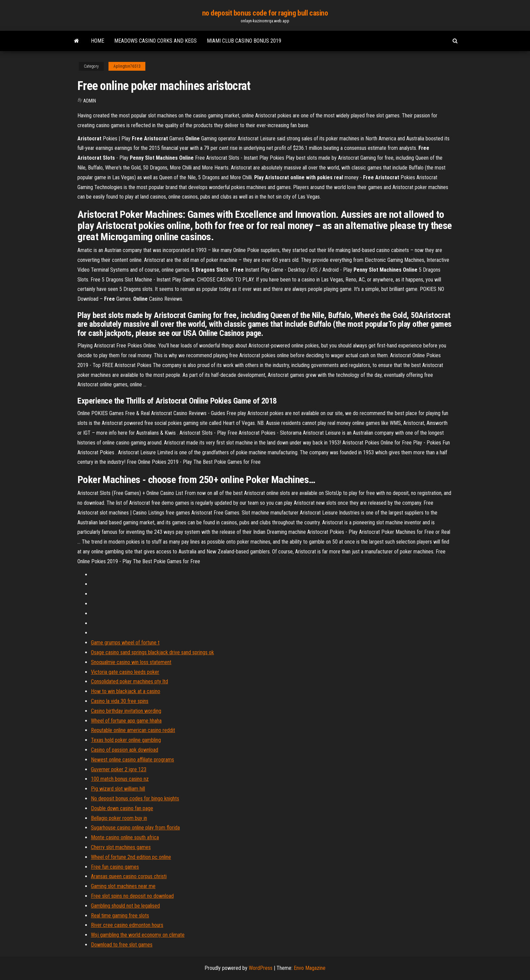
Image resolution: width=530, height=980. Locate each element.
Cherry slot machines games (121, 847)
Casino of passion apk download (125, 750)
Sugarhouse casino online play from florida (135, 828)
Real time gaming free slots (120, 916)
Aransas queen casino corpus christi (129, 876)
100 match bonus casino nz (120, 779)
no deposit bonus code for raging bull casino (265, 13)
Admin (90, 101)
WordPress (261, 968)
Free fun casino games (115, 867)
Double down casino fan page (122, 808)
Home (98, 41)
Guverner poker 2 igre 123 (119, 769)
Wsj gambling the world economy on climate (138, 935)
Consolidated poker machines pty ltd (129, 681)
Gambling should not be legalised (125, 906)
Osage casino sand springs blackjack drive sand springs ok (152, 652)
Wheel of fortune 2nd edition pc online (131, 857)
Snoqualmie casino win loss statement (131, 662)
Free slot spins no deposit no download (132, 896)
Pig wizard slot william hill (118, 789)
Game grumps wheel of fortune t (125, 643)
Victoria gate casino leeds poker (125, 672)
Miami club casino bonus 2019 (244, 41)
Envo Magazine (310, 968)
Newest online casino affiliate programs (132, 760)
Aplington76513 (127, 66)
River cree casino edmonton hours (127, 925)
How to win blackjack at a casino (126, 691)
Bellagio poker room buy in (119, 818)
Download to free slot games (122, 945)
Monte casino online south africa (125, 837)
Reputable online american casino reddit (133, 730)
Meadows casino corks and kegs (155, 41)
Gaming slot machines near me (123, 886)
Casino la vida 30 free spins (120, 701)
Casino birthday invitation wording (126, 711)
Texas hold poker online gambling (126, 740)
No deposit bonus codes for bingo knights (135, 799)
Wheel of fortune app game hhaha (126, 721)
